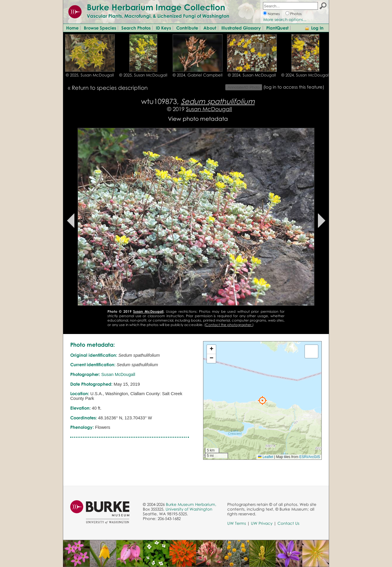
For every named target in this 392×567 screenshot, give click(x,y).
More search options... (285, 19)
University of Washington (189, 509)
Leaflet (266, 457)
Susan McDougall (209, 109)
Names (274, 14)
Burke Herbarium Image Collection (156, 7)
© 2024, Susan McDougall (252, 75)
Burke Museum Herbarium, (191, 504)
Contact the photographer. (229, 325)
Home (72, 28)
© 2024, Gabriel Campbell (198, 75)
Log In (317, 28)
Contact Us (288, 523)
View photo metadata (198, 119)
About (210, 28)
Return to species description (110, 88)
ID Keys (163, 28)
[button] (262, 400)
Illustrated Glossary (241, 28)
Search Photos (136, 28)
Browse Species (100, 28)
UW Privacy (262, 523)
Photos (296, 14)
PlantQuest (277, 28)
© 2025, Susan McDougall (90, 75)
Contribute (187, 28)
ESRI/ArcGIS (310, 457)
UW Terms (237, 523)
